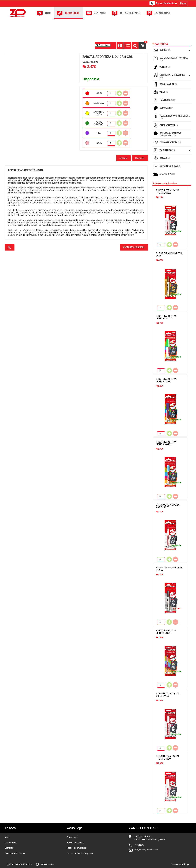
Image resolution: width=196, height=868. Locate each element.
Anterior (123, 158)
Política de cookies (76, 842)
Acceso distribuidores (15, 853)
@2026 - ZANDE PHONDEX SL (20, 864)
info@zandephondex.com (146, 850)
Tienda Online (11, 842)
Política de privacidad (77, 848)
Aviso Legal (72, 837)
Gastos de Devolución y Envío (80, 853)
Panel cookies (48, 864)
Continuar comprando (134, 247)
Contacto (9, 848)
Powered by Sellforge (180, 864)
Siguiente (140, 158)
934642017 (139, 845)
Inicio (7, 837)
